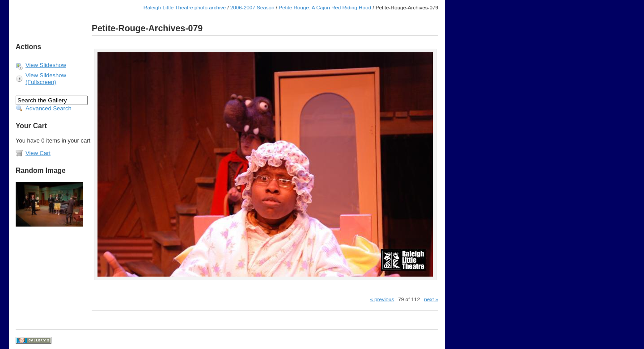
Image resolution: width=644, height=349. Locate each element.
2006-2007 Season (252, 7)
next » (431, 299)
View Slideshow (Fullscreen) (46, 79)
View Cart (38, 153)
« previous (382, 299)
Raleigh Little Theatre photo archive (185, 7)
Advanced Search (49, 108)
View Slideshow (46, 65)
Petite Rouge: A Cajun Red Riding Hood (325, 7)
